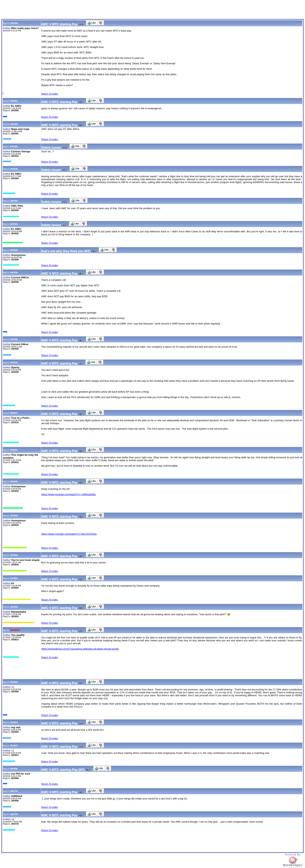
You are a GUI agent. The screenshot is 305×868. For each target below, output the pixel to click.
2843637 (14, 413)
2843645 (14, 482)
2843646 (14, 516)
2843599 (14, 250)
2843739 (14, 814)
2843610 (14, 722)
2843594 (14, 224)
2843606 (14, 769)
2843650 (14, 555)
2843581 (14, 101)
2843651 (15, 630)
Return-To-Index (50, 94)
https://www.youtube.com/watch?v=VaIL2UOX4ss (69, 534)
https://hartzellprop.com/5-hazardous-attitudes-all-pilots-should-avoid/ (80, 649)
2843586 (14, 147)
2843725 (14, 791)
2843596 (14, 339)
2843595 (14, 273)
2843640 (14, 450)
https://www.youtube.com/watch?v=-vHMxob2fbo (69, 494)
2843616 (14, 363)
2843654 (14, 578)
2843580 (14, 23)
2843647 (14, 746)
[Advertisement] (72, 10)
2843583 (14, 124)
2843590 (14, 169)
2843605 (14, 682)
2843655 (14, 607)
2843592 (14, 201)
